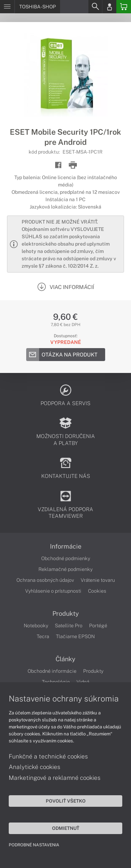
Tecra (43, 636)
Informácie (66, 546)
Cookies (97, 591)
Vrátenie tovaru (98, 580)
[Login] (109, 7)
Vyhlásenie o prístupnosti (53, 591)
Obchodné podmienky (66, 558)
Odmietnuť (66, 828)
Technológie (56, 682)
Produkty (66, 614)
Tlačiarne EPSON (75, 636)
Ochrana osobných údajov (45, 580)
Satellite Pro (69, 626)
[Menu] (7, 7)
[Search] (95, 7)
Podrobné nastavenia (34, 845)
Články (65, 659)
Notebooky (36, 626)
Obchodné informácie (52, 671)
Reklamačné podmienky (65, 569)
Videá (83, 682)
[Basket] (124, 7)
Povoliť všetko (66, 801)
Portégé (98, 626)
